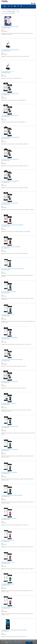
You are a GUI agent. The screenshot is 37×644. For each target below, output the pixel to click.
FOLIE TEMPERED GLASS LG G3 (8, 72)
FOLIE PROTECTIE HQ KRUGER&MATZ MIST (10, 203)
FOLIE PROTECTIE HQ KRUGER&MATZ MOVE (10, 94)
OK (29, 643)
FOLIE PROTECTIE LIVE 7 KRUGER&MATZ (9, 472)
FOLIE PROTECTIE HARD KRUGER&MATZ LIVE (10, 159)
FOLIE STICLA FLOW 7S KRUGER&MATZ (9, 518)
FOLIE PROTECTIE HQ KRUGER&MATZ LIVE (10, 115)
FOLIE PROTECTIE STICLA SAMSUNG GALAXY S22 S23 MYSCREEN (14, 630)
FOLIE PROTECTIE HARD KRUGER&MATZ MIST (10, 181)
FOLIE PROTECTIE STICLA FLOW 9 (8, 607)
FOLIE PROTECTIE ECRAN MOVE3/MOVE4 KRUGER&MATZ (12, 225)
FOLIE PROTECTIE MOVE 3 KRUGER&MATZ (10, 381)
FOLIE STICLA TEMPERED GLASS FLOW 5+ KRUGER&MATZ (13, 269)
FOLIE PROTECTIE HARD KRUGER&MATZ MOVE (11, 137)
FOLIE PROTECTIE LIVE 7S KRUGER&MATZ (10, 449)
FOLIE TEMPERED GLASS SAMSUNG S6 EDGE (10, 50)
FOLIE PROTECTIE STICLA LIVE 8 (8, 584)
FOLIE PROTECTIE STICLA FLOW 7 (8, 540)
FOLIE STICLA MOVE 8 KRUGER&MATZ (9, 292)
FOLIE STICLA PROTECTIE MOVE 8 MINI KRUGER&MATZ (12, 495)
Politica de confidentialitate (15, 642)
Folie (18, 10)
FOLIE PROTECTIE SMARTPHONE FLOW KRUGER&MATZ (12, 360)
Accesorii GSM (13, 10)
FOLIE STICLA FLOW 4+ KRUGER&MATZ (9, 403)
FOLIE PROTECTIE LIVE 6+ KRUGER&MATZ (10, 338)
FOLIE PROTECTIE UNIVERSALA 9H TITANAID (10, 27)
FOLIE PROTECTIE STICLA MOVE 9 (8, 562)
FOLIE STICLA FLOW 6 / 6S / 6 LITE (8, 315)
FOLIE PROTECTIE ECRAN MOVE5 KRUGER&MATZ (11, 247)
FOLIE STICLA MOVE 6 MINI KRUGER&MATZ (10, 426)
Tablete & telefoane (6, 10)
